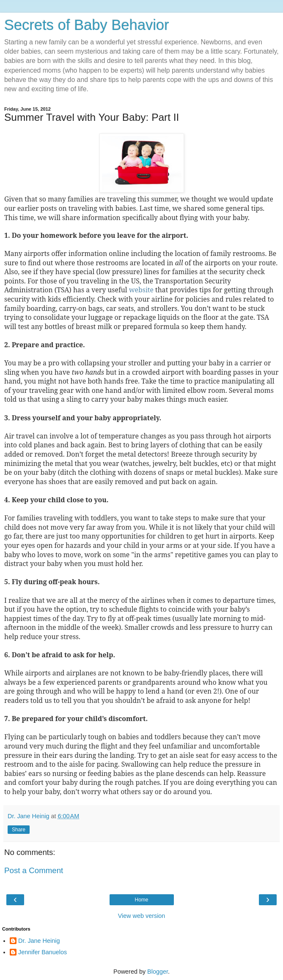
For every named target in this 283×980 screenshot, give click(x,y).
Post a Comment (34, 870)
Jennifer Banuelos (43, 952)
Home (141, 900)
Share (19, 830)
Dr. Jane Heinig (39, 941)
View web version (142, 916)
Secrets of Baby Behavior (87, 25)
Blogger (158, 972)
